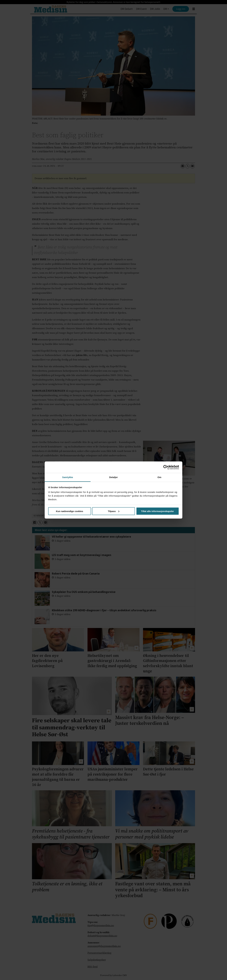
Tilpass (114, 511)
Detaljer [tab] (113, 477)
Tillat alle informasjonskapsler (157, 511)
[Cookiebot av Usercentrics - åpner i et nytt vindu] (166, 467)
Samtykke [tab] (68, 477)
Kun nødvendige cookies (70, 511)
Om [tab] (159, 477)
